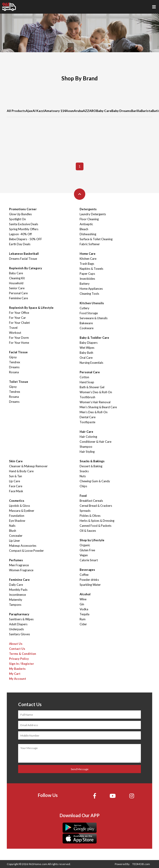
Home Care (88, 254)
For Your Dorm (19, 338)
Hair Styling (87, 452)
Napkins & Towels (91, 269)
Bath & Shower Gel (92, 387)
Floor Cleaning (89, 219)
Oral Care (86, 358)
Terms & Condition (23, 654)
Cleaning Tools (89, 294)
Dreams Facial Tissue (23, 259)
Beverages (87, 570)
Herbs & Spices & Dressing (97, 521)
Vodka (84, 609)
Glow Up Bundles (20, 214)
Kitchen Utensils (92, 303)
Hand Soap (87, 382)
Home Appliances (91, 289)
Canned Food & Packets (95, 526)
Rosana (14, 372)
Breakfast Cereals (91, 501)
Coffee (84, 575)
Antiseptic (86, 224)
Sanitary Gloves (20, 634)
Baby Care (104, 111)
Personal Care (18, 293)
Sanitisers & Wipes (21, 619)
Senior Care (17, 288)
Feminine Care (18, 298)
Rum (83, 619)
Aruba (78, 111)
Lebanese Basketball (24, 254)
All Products (16, 111)
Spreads (85, 511)
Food (83, 496)
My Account (18, 679)
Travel (13, 328)
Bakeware (86, 323)
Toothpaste (87, 422)
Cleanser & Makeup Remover (28, 466)
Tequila (84, 614)
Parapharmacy (19, 614)
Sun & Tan (16, 476)
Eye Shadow (17, 521)
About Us (16, 644)
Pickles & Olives (90, 516)
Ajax (29, 111)
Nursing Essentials (91, 363)
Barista (146, 111)
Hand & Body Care (21, 471)
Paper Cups (87, 274)
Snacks (84, 471)
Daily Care (16, 585)
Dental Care (88, 417)
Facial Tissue (18, 352)
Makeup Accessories (23, 546)
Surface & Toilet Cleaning (96, 239)
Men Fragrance (19, 565)
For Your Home (19, 343)
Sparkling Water (90, 585)
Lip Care (15, 481)
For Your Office (19, 313)
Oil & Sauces (88, 531)
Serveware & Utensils (94, 318)
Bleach (84, 229)
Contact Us (17, 649)
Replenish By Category (26, 268)
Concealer (16, 536)
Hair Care (86, 432)
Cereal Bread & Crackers (96, 506)
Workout (15, 333)
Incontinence (17, 595)
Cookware (87, 328)
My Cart (15, 674)
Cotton (84, 377)
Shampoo (86, 447)
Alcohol (85, 594)
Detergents (88, 209)
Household (16, 283)
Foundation (17, 516)
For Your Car (17, 318)
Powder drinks (89, 580)
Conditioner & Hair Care (95, 442)
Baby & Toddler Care (94, 338)
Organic (85, 545)
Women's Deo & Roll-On (96, 392)
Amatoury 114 (55, 111)
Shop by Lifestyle (92, 540)
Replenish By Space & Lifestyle (31, 308)
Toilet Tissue (19, 382)
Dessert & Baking (91, 466)
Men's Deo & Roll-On (94, 412)
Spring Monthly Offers (24, 229)
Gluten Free (87, 550)
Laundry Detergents (93, 214)
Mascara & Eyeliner (22, 511)
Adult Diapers (18, 624)
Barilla (136, 111)
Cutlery (84, 308)
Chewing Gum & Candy (95, 481)
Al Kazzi (38, 111)
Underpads (16, 629)
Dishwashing (88, 234)
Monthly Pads (18, 590)
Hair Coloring (88, 437)
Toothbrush (87, 397)
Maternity (16, 600)
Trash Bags (87, 264)
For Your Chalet (19, 323)
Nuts (83, 476)
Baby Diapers (89, 343)
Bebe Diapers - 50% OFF (26, 239)
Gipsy (13, 357)
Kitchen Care (88, 259)
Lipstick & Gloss (20, 506)
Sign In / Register (22, 664)
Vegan (84, 555)
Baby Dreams (121, 111)
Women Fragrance (21, 570)
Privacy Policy (19, 659)
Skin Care (16, 461)
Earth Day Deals (20, 244)
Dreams (14, 367)
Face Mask (16, 491)
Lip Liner (15, 541)
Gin (82, 604)
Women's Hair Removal (95, 402)
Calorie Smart (89, 560)
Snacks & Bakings (92, 461)
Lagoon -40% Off (20, 234)
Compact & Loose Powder (26, 551)
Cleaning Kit (17, 278)
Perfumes (16, 560)
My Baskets (17, 669)
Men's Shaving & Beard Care (98, 407)
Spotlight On (17, 219)
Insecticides (87, 279)
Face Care (16, 486)
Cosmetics (17, 501)
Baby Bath (86, 353)
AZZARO (89, 111)
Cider (83, 624)
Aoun (70, 111)
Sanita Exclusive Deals (24, 224)
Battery (85, 284)
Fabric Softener (90, 244)
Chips (83, 486)
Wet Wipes (87, 348)
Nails (12, 526)
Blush (13, 531)
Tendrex (15, 362)
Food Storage (89, 313)
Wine (83, 599)
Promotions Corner (23, 209)
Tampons (15, 605)
